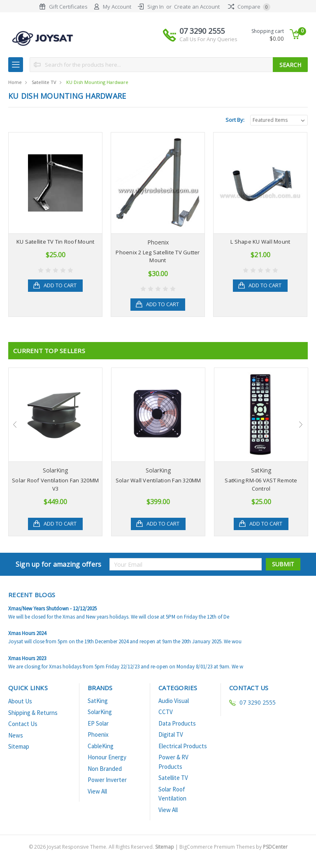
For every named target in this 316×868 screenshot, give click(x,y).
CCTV (166, 712)
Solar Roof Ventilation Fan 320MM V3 (55, 484)
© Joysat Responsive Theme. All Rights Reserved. (102, 847)
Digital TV (171, 734)
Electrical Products (183, 746)
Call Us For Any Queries (208, 39)
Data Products (177, 723)
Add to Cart (60, 286)
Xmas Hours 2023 (27, 658)
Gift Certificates (68, 7)
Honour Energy (107, 757)
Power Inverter (107, 780)
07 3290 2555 (208, 35)
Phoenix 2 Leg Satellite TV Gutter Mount (158, 256)
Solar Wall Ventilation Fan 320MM (158, 480)
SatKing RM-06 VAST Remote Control (261, 484)
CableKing (101, 746)
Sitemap (19, 746)
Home (15, 82)
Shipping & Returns (33, 713)
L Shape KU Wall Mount (260, 242)
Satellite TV (44, 82)
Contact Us (23, 724)
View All (97, 791)
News (16, 735)
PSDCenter (275, 847)
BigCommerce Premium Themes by (234, 847)
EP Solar (98, 723)
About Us (20, 701)
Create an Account (197, 7)
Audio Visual (174, 701)
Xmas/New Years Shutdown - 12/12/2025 (52, 609)
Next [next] (301, 424)
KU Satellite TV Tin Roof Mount (56, 242)
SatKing (98, 701)
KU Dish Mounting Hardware (97, 82)
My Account (117, 7)
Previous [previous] (15, 424)
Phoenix (98, 734)
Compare (249, 7)
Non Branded (105, 769)
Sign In (156, 7)
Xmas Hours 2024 (27, 633)
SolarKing (100, 712)
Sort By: (235, 120)
